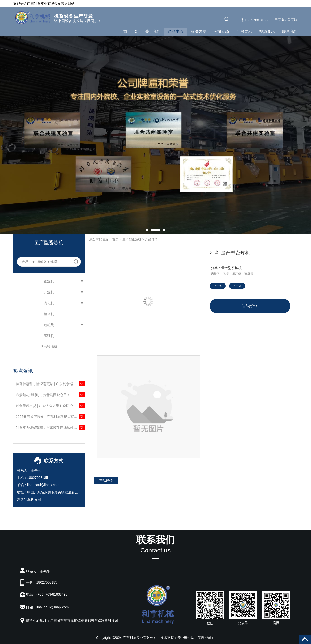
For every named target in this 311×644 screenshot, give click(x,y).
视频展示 (267, 31)
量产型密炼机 (132, 239)
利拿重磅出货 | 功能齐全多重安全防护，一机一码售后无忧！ (50, 406)
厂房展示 (244, 31)
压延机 (49, 336)
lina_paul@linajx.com (43, 485)
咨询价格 (250, 306)
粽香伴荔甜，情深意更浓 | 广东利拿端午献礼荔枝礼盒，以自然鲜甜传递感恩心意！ (50, 384)
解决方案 (199, 31)
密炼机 (49, 281)
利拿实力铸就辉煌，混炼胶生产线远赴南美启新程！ (50, 428)
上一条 (218, 286)
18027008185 (38, 478)
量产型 (237, 273)
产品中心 (176, 31)
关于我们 (153, 31)
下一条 (237, 286)
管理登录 (205, 638)
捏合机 (49, 314)
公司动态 (221, 31)
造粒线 (49, 325)
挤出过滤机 (49, 347)
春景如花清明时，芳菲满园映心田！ (43, 395)
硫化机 (49, 303)
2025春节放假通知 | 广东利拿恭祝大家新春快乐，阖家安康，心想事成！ (50, 417)
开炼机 (49, 292)
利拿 (226, 273)
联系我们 (290, 31)
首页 (115, 239)
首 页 (131, 31)
